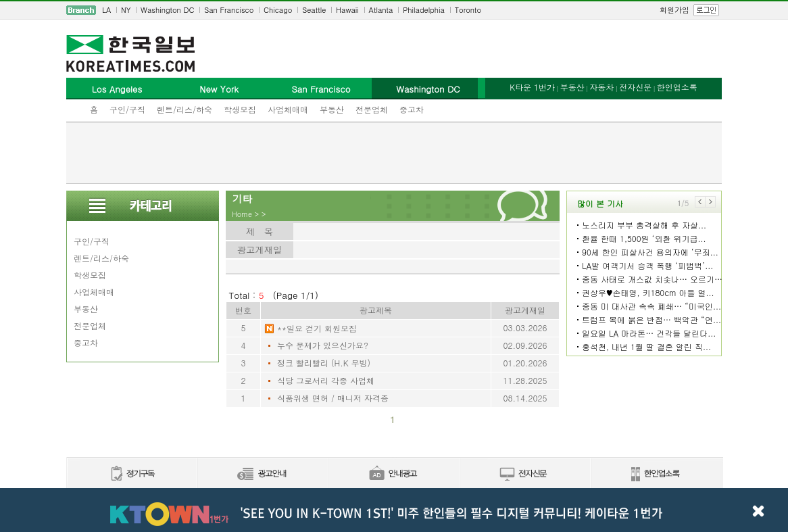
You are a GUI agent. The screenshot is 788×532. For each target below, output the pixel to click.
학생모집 (240, 109)
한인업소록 (677, 87)
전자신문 (635, 87)
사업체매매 (288, 109)
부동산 (332, 109)
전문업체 (372, 109)
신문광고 (262, 474)
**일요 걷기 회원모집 (317, 328)
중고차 (412, 109)
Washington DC (167, 10)
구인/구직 (127, 109)
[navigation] (394, 10)
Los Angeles (117, 89)
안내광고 (393, 474)
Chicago (278, 10)
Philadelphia (424, 10)
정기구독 (131, 474)
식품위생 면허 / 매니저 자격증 (333, 398)
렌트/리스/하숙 (184, 109)
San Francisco (229, 10)
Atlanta (381, 10)
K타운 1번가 (532, 87)
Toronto (468, 10)
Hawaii (347, 10)
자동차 (601, 87)
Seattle (314, 10)
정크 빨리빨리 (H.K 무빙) (324, 363)
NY (126, 10)
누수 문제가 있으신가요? (323, 345)
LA (106, 10)
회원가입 (674, 10)
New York (219, 89)
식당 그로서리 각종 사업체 (326, 380)
